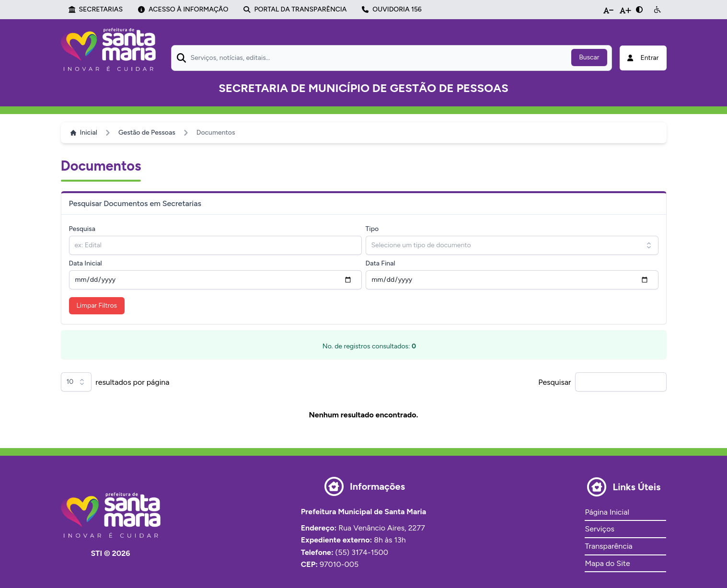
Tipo (372, 229)
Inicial (84, 133)
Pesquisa (82, 229)
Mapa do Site (607, 563)
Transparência (608, 546)
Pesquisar (554, 382)
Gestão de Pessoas (147, 133)
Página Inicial (607, 512)
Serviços (599, 529)
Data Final (381, 263)
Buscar (589, 57)
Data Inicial (86, 263)
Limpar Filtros (97, 306)
